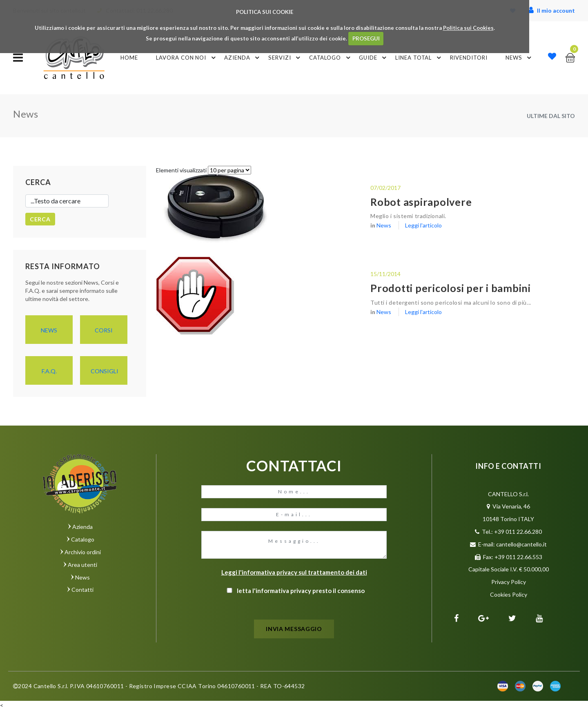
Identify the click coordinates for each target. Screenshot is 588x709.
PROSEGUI (366, 38)
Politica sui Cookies (468, 28)
